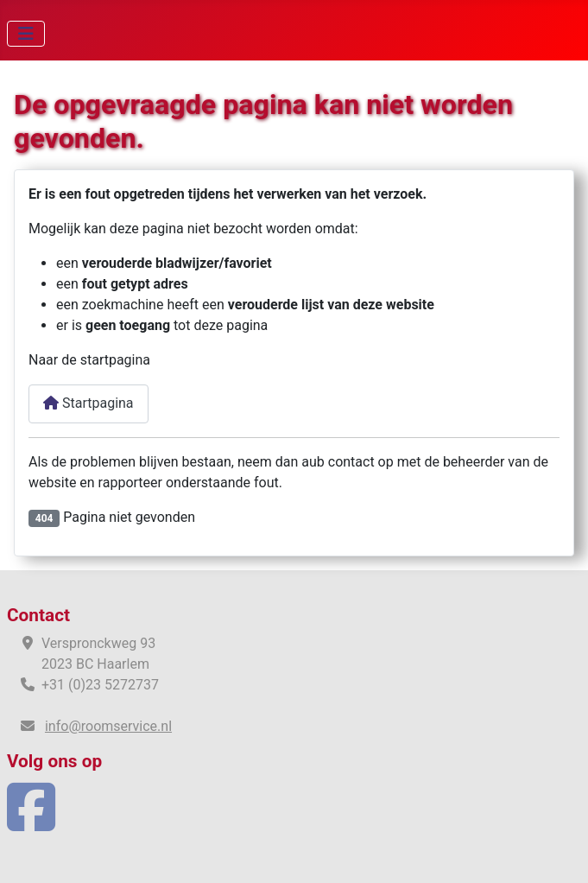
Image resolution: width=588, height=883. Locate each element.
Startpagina (89, 403)
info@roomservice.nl (108, 726)
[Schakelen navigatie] (26, 34)
